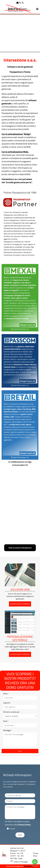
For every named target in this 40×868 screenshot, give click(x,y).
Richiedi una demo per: (11, 712)
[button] (20, 751)
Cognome (7, 703)
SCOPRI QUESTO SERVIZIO (20, 604)
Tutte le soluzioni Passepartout (20, 548)
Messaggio (8, 730)
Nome (6, 694)
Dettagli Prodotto (28, 325)
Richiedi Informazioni (20, 329)
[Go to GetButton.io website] (35, 866)
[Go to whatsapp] (35, 862)
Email (6, 721)
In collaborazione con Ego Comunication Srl (20, 463)
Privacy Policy (24, 825)
